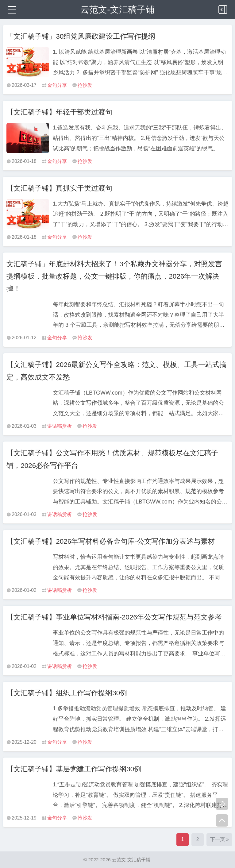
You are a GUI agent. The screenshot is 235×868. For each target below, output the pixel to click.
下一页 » (220, 839)
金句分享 (57, 85)
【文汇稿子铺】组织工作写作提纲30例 (67, 693)
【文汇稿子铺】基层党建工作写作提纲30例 (74, 769)
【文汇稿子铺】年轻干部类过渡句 (59, 112)
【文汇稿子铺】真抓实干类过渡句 (59, 188)
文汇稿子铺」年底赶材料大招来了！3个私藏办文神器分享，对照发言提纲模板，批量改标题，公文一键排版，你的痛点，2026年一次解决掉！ (114, 276)
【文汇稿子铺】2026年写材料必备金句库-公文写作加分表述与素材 (111, 541)
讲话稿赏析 (60, 426)
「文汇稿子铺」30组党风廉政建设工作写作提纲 (81, 36)
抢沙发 (85, 85)
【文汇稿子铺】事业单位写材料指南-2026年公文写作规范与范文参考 (114, 617)
